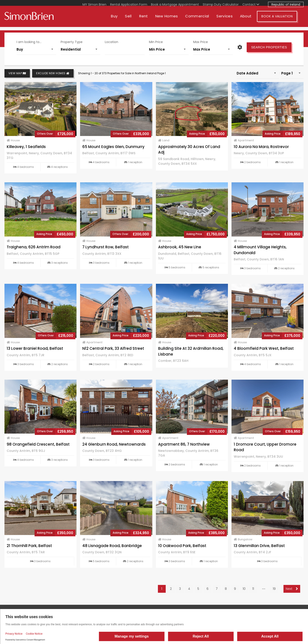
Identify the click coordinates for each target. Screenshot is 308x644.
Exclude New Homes (53, 73)
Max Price (201, 42)
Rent (150, 20)
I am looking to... (29, 42)
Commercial (204, 20)
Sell (135, 20)
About (252, 20)
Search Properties (269, 47)
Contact (251, 4)
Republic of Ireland (286, 4)
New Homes (173, 20)
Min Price (156, 42)
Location (112, 42)
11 (253, 589)
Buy (121, 20)
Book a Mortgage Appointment (175, 4)
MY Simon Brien (94, 4)
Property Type (72, 42)
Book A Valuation (283, 20)
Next (292, 589)
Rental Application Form (129, 4)
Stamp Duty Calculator (221, 4)
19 (274, 589)
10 (244, 589)
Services (231, 20)
